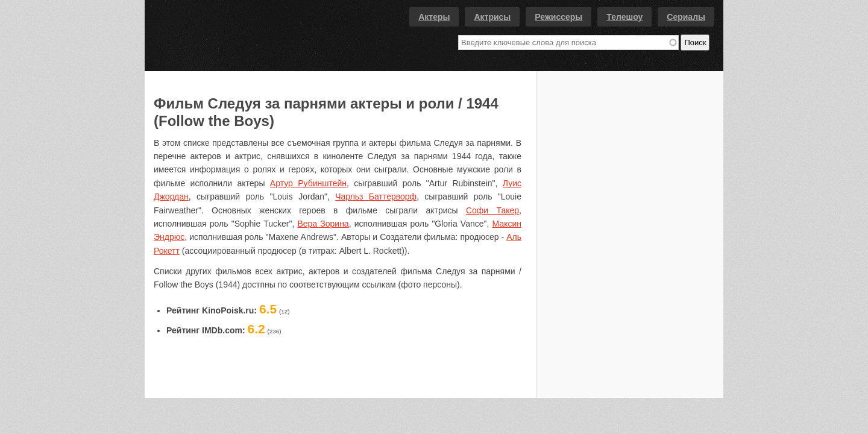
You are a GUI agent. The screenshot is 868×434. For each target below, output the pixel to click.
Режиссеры (558, 17)
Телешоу (624, 17)
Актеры (434, 17)
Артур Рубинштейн (308, 183)
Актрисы (492, 17)
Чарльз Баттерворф (376, 197)
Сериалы (686, 17)
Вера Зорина (323, 224)
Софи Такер (492, 210)
